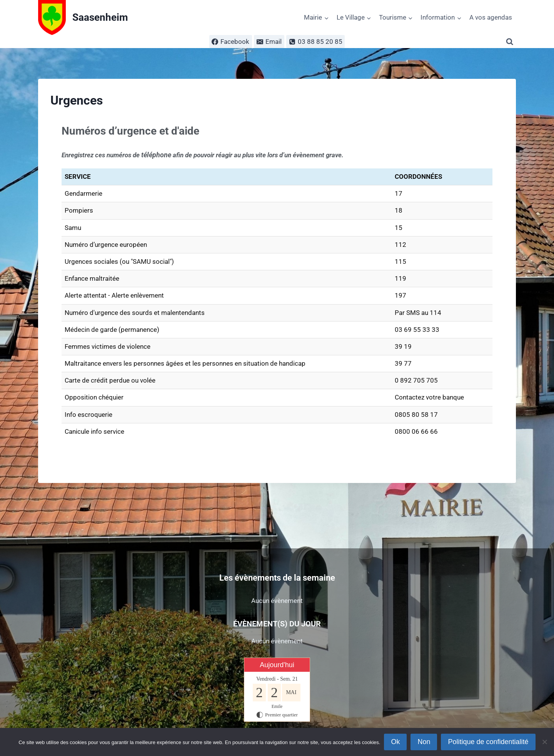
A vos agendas (491, 17)
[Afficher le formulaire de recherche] (511, 42)
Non (424, 742)
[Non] (544, 742)
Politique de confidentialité (488, 742)
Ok (395, 742)
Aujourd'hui (277, 665)
